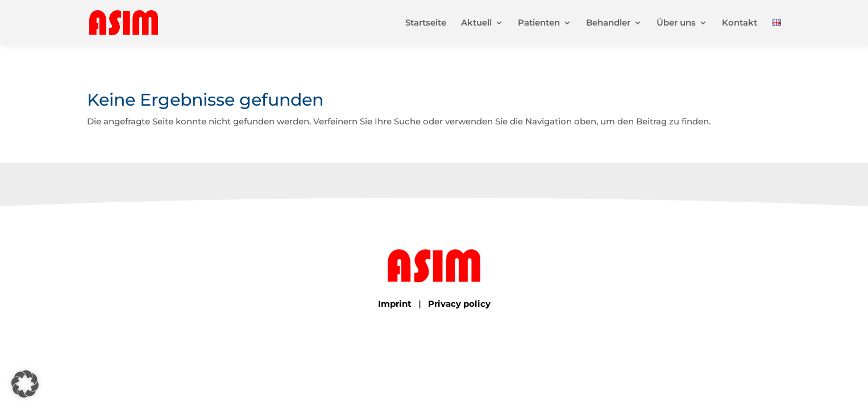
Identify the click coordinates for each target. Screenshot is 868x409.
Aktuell (476, 23)
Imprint (395, 304)
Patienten (539, 23)
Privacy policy (459, 304)
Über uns (676, 23)
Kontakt (740, 23)
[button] (25, 384)
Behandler (608, 23)
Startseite (426, 23)
